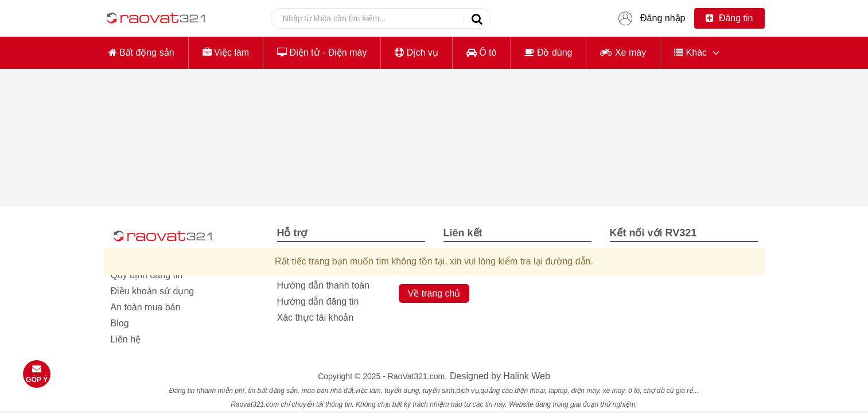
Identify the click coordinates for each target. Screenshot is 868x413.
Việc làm (226, 52)
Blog (120, 323)
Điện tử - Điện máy (322, 52)
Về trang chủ (434, 293)
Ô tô (482, 52)
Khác (690, 52)
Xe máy (623, 52)
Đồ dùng (548, 52)
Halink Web (527, 376)
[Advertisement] (434, 158)
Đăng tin (729, 18)
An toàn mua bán (146, 307)
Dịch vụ (416, 52)
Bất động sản (141, 52)
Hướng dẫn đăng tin (318, 301)
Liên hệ (126, 339)
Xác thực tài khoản (316, 317)
